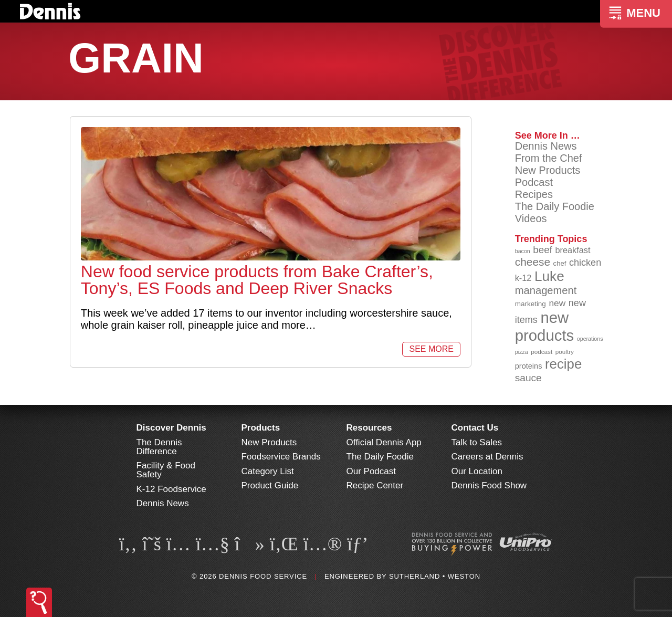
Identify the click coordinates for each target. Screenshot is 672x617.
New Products (548, 170)
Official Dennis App (384, 442)
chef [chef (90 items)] (560, 263)
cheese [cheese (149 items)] (533, 262)
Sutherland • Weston (435, 576)
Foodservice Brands (281, 457)
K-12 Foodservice (171, 489)
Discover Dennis (171, 428)
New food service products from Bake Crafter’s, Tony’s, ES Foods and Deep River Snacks (257, 280)
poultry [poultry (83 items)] (565, 352)
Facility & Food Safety (166, 470)
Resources (369, 428)
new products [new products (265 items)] (545, 326)
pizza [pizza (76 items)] (522, 352)
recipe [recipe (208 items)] (563, 364)
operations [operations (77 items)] (590, 339)
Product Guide (270, 485)
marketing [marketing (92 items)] (531, 304)
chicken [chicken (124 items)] (585, 263)
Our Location (477, 471)
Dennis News (546, 146)
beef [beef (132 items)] (543, 250)
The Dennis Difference (159, 447)
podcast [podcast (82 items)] (542, 352)
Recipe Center (375, 485)
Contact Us (475, 428)
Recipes (534, 194)
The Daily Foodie (555, 206)
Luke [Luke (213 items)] (549, 276)
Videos (531, 218)
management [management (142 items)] (546, 290)
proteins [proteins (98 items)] (529, 366)
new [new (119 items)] (557, 303)
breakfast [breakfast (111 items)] (573, 250)
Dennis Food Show (489, 485)
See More (431, 349)
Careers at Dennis (487, 457)
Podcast (534, 182)
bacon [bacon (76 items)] (523, 251)
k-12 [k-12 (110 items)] (523, 278)
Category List (268, 471)
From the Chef (549, 158)
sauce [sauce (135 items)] (528, 378)
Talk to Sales (477, 442)
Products (261, 428)
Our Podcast (371, 471)
